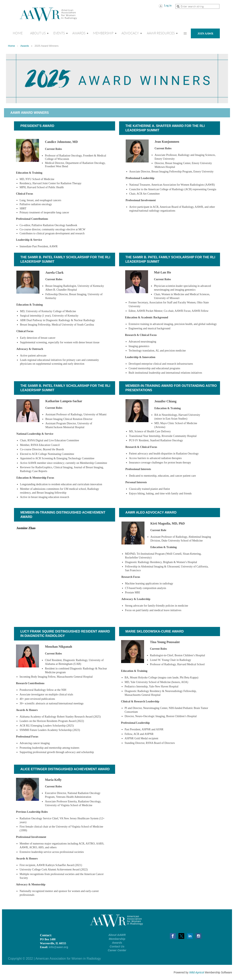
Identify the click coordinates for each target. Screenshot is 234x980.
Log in (168, 5)
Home (11, 46)
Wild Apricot (197, 972)
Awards (25, 46)
